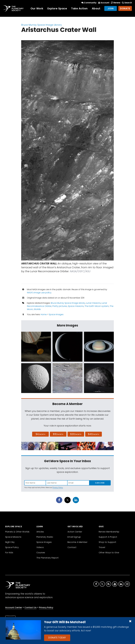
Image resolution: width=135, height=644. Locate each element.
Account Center (14, 607)
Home (44, 314)
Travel (102, 547)
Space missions (76, 306)
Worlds (37, 309)
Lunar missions (93, 303)
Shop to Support (107, 542)
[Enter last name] (57, 483)
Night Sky (10, 542)
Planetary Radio (45, 537)
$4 (41, 434)
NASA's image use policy (39, 293)
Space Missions (13, 537)
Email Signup (74, 537)
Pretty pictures (60, 306)
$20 (76, 434)
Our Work (37, 8)
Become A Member (77, 542)
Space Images (56, 314)
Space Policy (12, 547)
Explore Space (57, 8)
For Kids (9, 553)
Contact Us (30, 607)
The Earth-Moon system (97, 306)
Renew (115, 3)
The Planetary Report (48, 558)
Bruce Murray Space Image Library (41, 25)
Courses (41, 553)
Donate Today (57, 638)
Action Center (75, 532)
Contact (72, 547)
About (96, 8)
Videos (40, 547)
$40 (94, 434)
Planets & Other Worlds (17, 532)
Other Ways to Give (109, 553)
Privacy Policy (58, 487)
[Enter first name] (35, 483)
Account (103, 3)
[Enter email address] (78, 483)
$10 (58, 434)
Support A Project (108, 537)
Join (111, 8)
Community (89, 3)
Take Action (79, 8)
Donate (125, 8)
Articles (40, 532)
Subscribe (100, 483)
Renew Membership (109, 532)
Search (127, 3)
